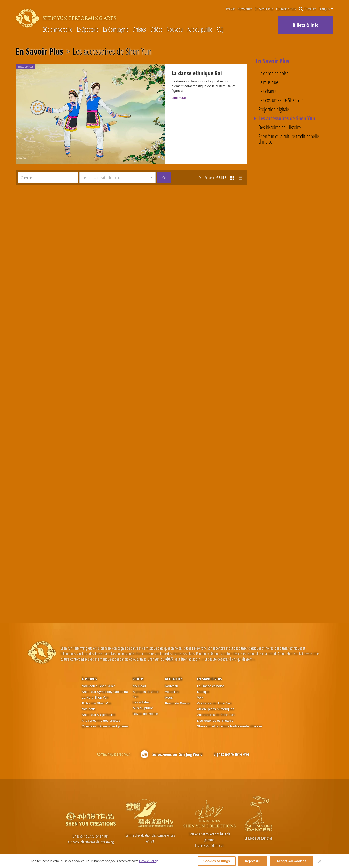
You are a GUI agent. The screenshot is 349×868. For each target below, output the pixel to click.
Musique (203, 679)
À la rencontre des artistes (101, 707)
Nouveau (175, 30)
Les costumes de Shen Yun (281, 100)
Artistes (140, 30)
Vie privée (322, 849)
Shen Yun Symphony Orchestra (105, 679)
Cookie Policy (148, 861)
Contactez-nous (286, 9)
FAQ (220, 30)
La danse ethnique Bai (190, 74)
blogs (169, 684)
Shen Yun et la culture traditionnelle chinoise (289, 139)
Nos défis (89, 696)
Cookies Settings (215, 861)
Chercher (307, 9)
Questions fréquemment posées (105, 713)
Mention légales (304, 849)
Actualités (174, 666)
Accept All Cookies (291, 861)
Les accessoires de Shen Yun (112, 51)
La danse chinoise (274, 73)
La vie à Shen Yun (95, 684)
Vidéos (156, 30)
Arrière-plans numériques (216, 696)
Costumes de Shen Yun (214, 690)
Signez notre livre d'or (232, 741)
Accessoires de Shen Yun (216, 702)
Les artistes (141, 689)
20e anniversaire (58, 30)
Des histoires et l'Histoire (215, 707)
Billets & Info (306, 25)
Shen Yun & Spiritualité (99, 702)
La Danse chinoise (211, 673)
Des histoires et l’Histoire (280, 127)
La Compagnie (116, 30)
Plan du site (338, 849)
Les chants (267, 91)
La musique (268, 82)
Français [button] (326, 9)
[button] (118, 164)
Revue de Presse (145, 701)
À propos (89, 666)
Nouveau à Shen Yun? (98, 673)
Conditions (286, 849)
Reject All (253, 861)
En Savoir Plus (264, 9)
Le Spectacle (88, 30)
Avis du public (200, 30)
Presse (230, 9)
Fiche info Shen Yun (96, 690)
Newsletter (245, 9)
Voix (200, 684)
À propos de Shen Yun (146, 681)
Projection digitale (274, 109)
